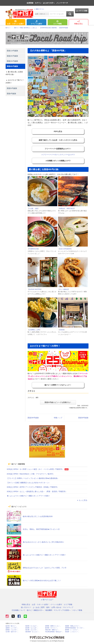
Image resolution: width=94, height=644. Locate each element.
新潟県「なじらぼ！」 (32, 628)
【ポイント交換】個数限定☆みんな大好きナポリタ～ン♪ (28, 483)
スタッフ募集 (77, 610)
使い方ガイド (26, 607)
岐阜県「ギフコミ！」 (52, 628)
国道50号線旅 (83, 418)
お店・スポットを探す (15, 23)
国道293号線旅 (12, 56)
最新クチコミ (39, 9)
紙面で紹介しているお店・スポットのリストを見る (58, 140)
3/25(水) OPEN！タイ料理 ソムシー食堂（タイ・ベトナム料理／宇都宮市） (35, 469)
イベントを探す (36, 23)
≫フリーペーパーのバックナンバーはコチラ (58, 155)
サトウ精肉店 (64, 289)
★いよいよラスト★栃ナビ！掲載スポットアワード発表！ (29, 496)
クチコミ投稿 (82, 11)
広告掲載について (18, 610)
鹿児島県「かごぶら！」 (33, 632)
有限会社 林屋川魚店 (67, 208)
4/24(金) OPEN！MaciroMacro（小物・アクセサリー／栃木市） (31, 474)
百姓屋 (62, 330)
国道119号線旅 (12, 51)
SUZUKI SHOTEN (35, 289)
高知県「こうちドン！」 (72, 632)
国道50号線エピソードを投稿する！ (58, 402)
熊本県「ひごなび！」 (32, 626)
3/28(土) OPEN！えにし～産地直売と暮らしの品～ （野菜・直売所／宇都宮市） (37, 491)
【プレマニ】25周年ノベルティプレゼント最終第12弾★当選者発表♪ (32, 478)
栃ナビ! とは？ (47, 600)
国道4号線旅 (11, 94)
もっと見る (82, 500)
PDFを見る (58, 131)
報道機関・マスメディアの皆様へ (58, 610)
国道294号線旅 (33, 418)
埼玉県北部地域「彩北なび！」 (54, 632)
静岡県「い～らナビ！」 (72, 630)
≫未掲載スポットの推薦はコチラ (58, 161)
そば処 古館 (33, 208)
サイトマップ (68, 607)
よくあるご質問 (39, 607)
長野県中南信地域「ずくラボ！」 (75, 628)
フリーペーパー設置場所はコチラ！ (58, 149)
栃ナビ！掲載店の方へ (35, 610)
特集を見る (78, 23)
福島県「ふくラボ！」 (12, 628)
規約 (48, 607)
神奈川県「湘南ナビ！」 (52, 630)
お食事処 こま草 (34, 330)
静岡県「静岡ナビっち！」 (53, 626)
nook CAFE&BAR (65, 249)
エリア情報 (57, 23)
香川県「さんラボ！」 (32, 630)
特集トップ (58, 418)
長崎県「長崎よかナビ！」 (73, 626)
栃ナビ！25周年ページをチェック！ (58, 385)
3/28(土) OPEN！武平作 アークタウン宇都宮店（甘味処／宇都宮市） (33, 487)
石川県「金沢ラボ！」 (12, 632)
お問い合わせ (56, 607)
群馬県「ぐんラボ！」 (12, 630)
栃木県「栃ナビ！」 (12, 626)
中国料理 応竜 (34, 249)
